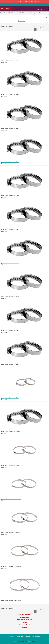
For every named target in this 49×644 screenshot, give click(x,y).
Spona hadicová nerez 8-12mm (10, 61)
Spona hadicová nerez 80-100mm (10, 432)
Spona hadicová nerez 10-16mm (10, 94)
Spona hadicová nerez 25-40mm (10, 229)
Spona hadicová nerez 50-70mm (10, 330)
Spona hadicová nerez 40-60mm (10, 297)
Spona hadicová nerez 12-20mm (10, 128)
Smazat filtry (22, 21)
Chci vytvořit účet (24, 625)
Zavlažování (29, 13)
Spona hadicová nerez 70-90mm (10, 398)
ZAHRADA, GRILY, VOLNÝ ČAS (17, 13)
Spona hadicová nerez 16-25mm (10, 162)
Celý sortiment (4, 13)
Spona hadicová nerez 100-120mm (11, 499)
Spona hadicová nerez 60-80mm (10, 364)
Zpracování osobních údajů (24, 620)
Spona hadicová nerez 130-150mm (11, 566)
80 (38, 29)
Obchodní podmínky (24, 615)
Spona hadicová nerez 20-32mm (10, 196)
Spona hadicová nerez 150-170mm (11, 600)
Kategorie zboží (6, 9)
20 (44, 27)
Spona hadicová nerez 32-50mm (10, 263)
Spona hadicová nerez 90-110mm (10, 465)
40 (35, 29)
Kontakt (24, 622)
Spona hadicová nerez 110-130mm (11, 533)
